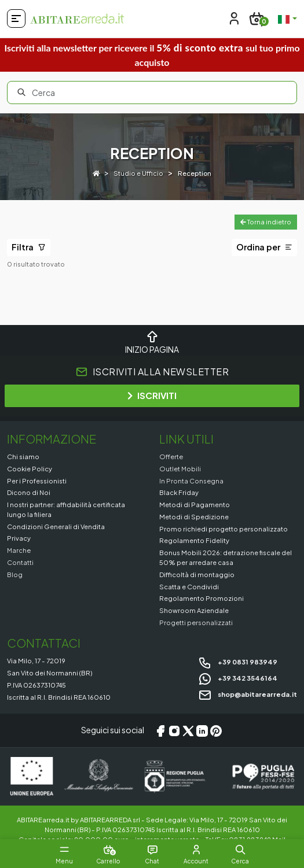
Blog (15, 574)
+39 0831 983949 (238, 662)
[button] (240, 849)
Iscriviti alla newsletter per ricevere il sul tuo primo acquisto (152, 55)
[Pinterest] (216, 730)
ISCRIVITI (152, 395)
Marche (19, 550)
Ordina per (264, 247)
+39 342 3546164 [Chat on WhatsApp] (238, 678)
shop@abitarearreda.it (248, 694)
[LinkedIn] (202, 730)
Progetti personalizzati (196, 622)
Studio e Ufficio (138, 173)
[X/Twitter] (188, 730)
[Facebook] (160, 730)
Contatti (20, 562)
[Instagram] (174, 730)
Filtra (29, 247)
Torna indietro (266, 222)
